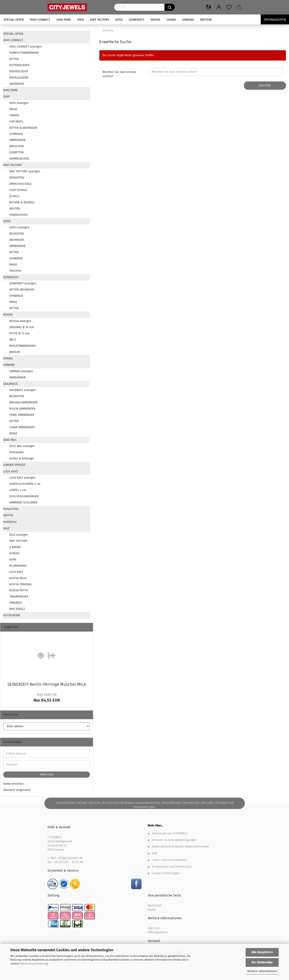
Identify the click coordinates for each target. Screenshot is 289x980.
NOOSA (155, 20)
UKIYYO (8, 515)
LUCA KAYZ (10, 471)
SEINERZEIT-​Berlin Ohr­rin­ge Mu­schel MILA (47, 684)
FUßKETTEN (17, 152)
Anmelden (47, 775)
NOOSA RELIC (18, 578)
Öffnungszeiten (158, 932)
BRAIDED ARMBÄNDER (23, 402)
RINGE (13, 109)
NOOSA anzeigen (20, 321)
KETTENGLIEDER (19, 65)
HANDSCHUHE (18, 215)
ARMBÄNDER (17, 140)
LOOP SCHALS (18, 190)
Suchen (265, 85)
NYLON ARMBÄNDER (22, 409)
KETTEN (14, 59)
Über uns (154, 928)
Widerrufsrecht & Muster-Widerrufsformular (180, 847)
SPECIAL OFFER (14, 20)
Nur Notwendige (262, 962)
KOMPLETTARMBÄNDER (24, 53)
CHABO (171, 20)
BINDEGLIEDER (19, 71)
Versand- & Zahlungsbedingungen (174, 840)
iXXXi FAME (64, 20)
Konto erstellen (13, 784)
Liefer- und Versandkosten (169, 860)
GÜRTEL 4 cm (18, 490)
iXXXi (81, 20)
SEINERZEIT (137, 20)
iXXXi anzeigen (19, 103)
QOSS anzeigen (19, 227)
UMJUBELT (16, 603)
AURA (13, 560)
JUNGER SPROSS (14, 465)
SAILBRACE (10, 384)
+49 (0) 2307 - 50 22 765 (68, 862)
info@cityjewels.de (70, 858)
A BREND (15, 547)
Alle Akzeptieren (262, 952)
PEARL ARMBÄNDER (22, 415)
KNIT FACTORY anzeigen (25, 171)
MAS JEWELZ (17, 609)
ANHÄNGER (17, 84)
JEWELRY (15, 352)
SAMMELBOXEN (19, 159)
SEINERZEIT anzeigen (23, 283)
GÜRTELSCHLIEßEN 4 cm (25, 484)
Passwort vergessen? (17, 790)
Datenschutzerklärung (34, 964)
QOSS (119, 20)
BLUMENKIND (18, 566)
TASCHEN (15, 271)
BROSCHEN (17, 146)
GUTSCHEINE (12, 615)
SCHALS (14, 196)
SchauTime (11, 509)
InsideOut (10, 522)
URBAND (188, 20)
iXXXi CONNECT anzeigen (26, 47)
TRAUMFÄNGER (19, 597)
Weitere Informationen (262, 971)
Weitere (206, 20)
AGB (154, 853)
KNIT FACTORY (100, 20)
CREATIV (14, 115)
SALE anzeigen (19, 535)
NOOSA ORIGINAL (21, 584)
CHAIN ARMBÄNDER (22, 427)
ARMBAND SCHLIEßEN (23, 503)
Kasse (152, 910)
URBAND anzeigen (21, 371)
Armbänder (17, 452)
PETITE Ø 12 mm (20, 333)
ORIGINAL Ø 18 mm (22, 327)
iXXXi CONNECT (40, 20)
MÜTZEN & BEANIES (22, 202)
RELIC (13, 340)
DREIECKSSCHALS (20, 184)
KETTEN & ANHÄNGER (23, 128)
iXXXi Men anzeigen (22, 446)
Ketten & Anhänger (22, 458)
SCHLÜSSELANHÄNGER (24, 496)
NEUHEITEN (17, 178)
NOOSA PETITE (19, 590)
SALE (6, 528)
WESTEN (15, 209)
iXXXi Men (10, 440)
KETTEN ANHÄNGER (22, 290)
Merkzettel (155, 905)
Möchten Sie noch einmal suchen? (119, 74)
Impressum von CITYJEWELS (170, 833)
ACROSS (14, 553)
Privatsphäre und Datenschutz (172, 867)
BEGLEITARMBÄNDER (22, 346)
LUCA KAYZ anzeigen (22, 478)
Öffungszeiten (275, 20)
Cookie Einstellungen (166, 873)
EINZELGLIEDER (19, 78)
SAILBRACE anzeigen (23, 390)
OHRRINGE (16, 134)
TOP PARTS (16, 122)
